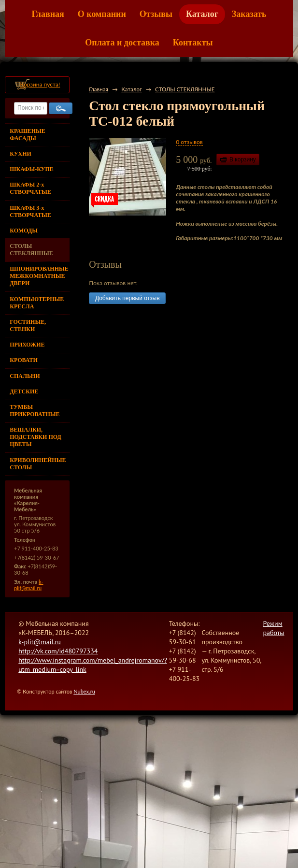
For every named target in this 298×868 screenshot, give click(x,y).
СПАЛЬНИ (25, 376)
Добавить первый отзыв (127, 298)
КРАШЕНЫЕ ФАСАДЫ (27, 135)
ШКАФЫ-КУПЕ (31, 169)
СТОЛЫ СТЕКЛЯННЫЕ (31, 250)
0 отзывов (189, 142)
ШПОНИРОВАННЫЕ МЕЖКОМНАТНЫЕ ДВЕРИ (39, 276)
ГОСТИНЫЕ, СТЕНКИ (28, 325)
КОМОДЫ (24, 231)
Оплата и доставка (122, 43)
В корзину (243, 159)
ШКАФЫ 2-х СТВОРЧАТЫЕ (30, 188)
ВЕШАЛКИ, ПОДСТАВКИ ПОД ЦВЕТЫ (35, 437)
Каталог (202, 14)
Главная (48, 14)
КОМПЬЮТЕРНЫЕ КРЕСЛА (37, 303)
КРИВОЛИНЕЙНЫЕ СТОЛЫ (38, 464)
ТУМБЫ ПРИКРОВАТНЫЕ (35, 411)
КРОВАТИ (24, 360)
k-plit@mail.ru (29, 585)
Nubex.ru (84, 691)
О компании (102, 14)
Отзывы (156, 14)
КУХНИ (21, 154)
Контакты (193, 43)
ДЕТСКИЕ (24, 391)
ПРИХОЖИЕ (27, 345)
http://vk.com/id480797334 (58, 651)
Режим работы (273, 628)
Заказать (249, 14)
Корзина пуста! (40, 84)
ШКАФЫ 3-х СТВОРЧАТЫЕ (30, 211)
